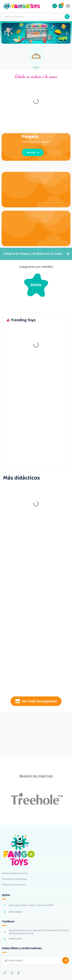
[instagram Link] (12, 973)
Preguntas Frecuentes (14, 885)
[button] (5, 33)
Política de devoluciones (15, 873)
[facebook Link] (5, 973)
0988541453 (15, 939)
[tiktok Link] (18, 973)
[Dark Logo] (21, 6)
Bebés (36, 67)
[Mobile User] (55, 6)
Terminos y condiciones (14, 879)
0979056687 (15, 912)
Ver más (33, 152)
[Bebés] (36, 56)
